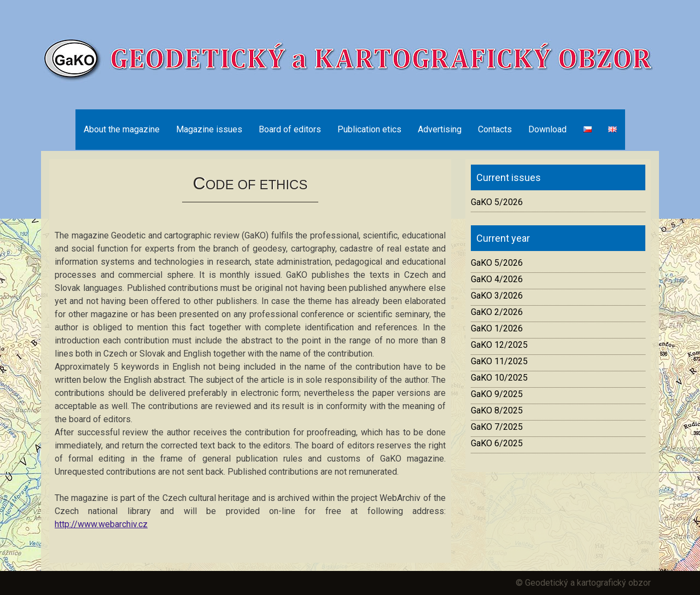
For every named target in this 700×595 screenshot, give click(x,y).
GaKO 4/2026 (497, 279)
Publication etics (369, 129)
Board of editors (290, 129)
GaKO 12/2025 (499, 345)
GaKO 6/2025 (497, 443)
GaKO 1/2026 (497, 328)
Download (547, 129)
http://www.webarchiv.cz (101, 524)
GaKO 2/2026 (497, 312)
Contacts (495, 129)
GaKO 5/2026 (497, 202)
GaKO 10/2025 (499, 378)
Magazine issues (209, 129)
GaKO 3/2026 (497, 296)
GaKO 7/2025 (497, 427)
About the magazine (122, 129)
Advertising (440, 129)
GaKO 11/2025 (499, 361)
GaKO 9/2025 (497, 394)
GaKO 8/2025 (497, 410)
